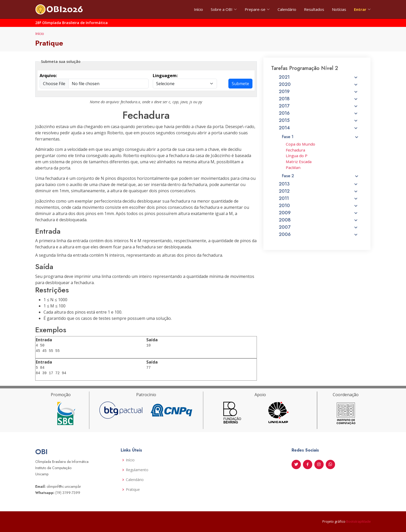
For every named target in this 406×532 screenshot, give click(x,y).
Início (198, 9)
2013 (319, 187)
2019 (319, 101)
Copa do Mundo (302, 150)
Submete (240, 84)
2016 (319, 121)
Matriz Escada (300, 166)
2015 (319, 128)
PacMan (295, 171)
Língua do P (298, 160)
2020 (319, 95)
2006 (319, 233)
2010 (319, 206)
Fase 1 (320, 143)
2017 (319, 115)
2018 (319, 108)
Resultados (314, 9)
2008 (319, 220)
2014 (319, 135)
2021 (319, 88)
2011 (319, 200)
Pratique (133, 490)
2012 (319, 193)
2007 (319, 226)
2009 (319, 213)
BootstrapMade (358, 521)
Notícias (339, 9)
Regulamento (137, 470)
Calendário (287, 9)
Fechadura (297, 155)
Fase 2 (320, 179)
